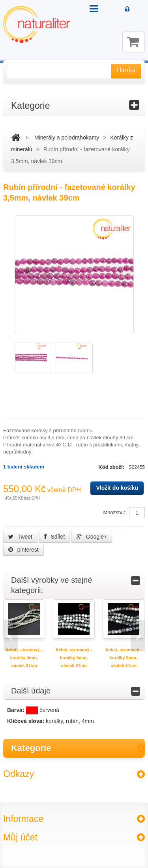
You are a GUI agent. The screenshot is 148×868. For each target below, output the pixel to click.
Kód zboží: (112, 467)
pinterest (23, 550)
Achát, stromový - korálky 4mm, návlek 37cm (24, 658)
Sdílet (55, 537)
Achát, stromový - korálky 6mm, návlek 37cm (74, 658)
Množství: (114, 512)
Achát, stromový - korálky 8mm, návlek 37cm (124, 658)
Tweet (20, 537)
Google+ (92, 537)
